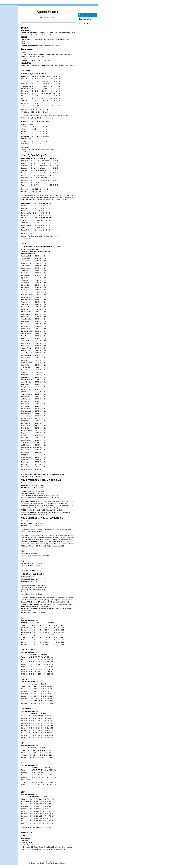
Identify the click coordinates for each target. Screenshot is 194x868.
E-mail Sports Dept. (86, 24)
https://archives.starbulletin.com (56, 863)
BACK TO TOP (48, 861)
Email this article (85, 19)
